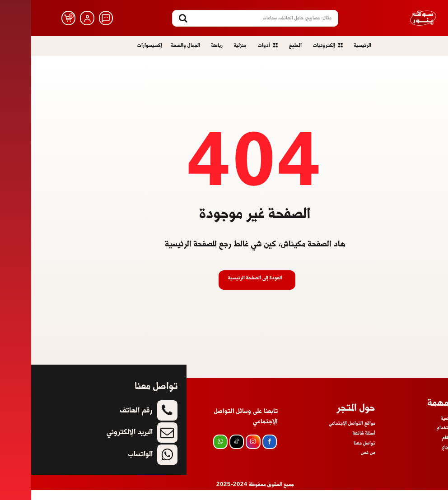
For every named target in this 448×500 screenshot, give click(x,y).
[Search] (152, 18)
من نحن (337, 462)
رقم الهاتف (105, 420)
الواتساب (109, 464)
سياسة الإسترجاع (426, 458)
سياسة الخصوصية (426, 428)
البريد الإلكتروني (98, 442)
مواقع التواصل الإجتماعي (321, 433)
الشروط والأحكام (426, 448)
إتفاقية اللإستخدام (424, 438)
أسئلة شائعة (430, 467)
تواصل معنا (333, 453)
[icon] (75, 18)
